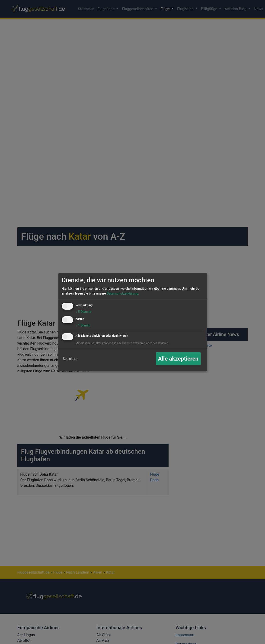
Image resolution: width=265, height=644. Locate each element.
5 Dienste (84, 312)
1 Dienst (83, 325)
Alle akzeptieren (178, 359)
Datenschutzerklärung (122, 293)
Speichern (70, 359)
